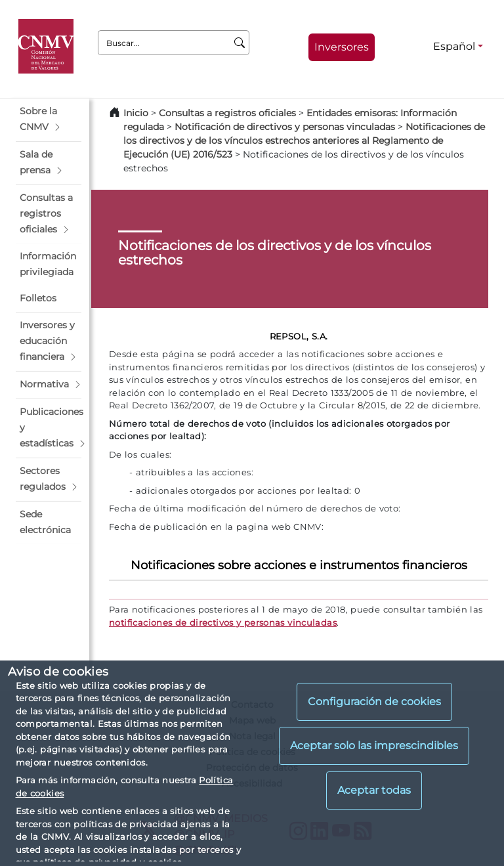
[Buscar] (240, 43)
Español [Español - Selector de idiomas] (454, 46)
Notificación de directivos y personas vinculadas (285, 127)
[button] (49, 119)
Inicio (136, 113)
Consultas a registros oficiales (227, 113)
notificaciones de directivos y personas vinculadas (223, 622)
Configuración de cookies (374, 702)
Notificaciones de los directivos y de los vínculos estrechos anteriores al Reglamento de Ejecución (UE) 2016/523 (304, 141)
